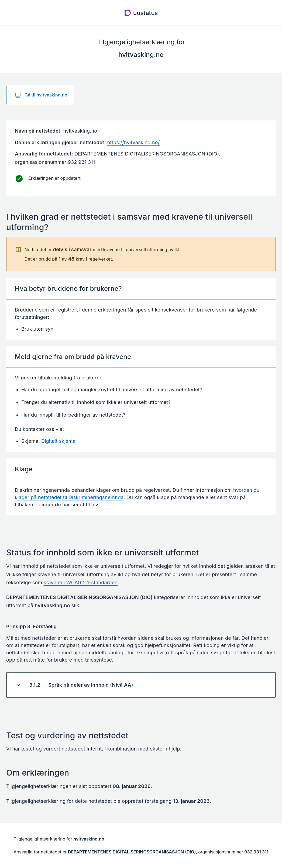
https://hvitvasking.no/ (133, 142)
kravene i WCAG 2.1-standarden (81, 582)
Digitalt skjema (58, 441)
